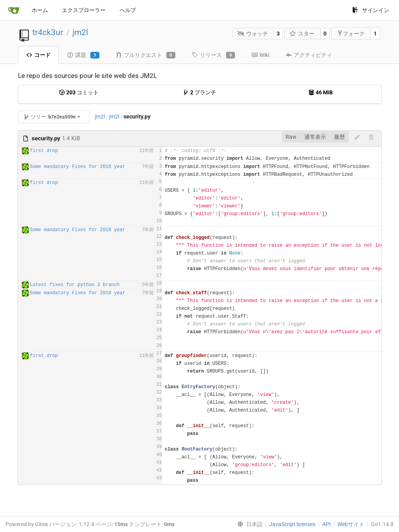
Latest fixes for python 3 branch (75, 285)
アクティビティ (309, 55)
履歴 (339, 137)
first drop (44, 151)
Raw (291, 137)
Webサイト (351, 524)
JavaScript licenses (292, 524)
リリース (213, 55)
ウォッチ (253, 34)
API (327, 524)
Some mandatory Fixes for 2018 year (78, 167)
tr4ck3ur (48, 32)
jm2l (80, 32)
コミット (79, 92)
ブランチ (199, 92)
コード (38, 55)
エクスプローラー (84, 10)
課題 (83, 55)
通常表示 (315, 137)
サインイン (371, 10)
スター (302, 34)
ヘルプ (128, 10)
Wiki (260, 55)
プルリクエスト (146, 55)
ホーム (40, 10)
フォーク (351, 33)
